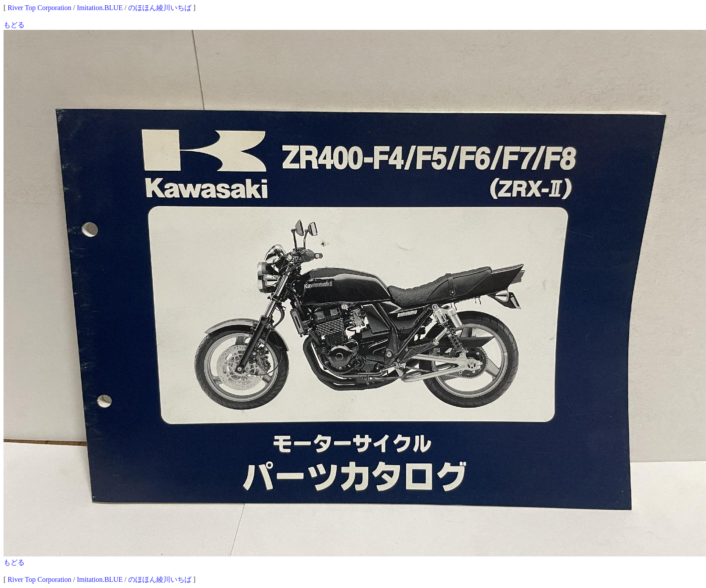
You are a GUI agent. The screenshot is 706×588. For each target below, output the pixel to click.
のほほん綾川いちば (160, 8)
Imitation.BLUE (100, 8)
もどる (14, 25)
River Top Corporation (39, 8)
